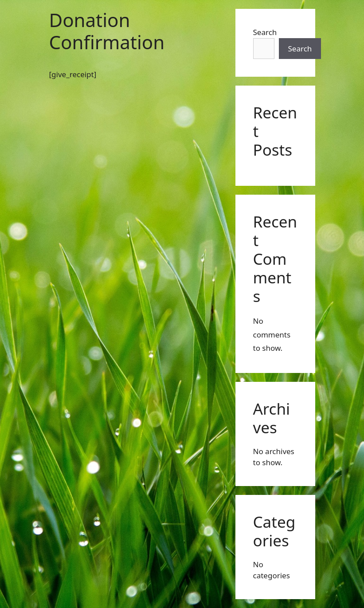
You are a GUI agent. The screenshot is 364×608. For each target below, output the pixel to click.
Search (265, 32)
